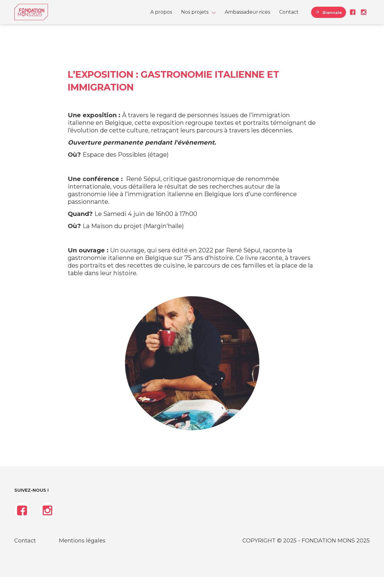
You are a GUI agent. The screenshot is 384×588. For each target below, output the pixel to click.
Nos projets (195, 17)
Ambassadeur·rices (247, 17)
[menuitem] (161, 18)
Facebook (353, 18)
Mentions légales (82, 552)
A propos (161, 17)
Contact (289, 17)
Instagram (362, 18)
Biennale (329, 17)
